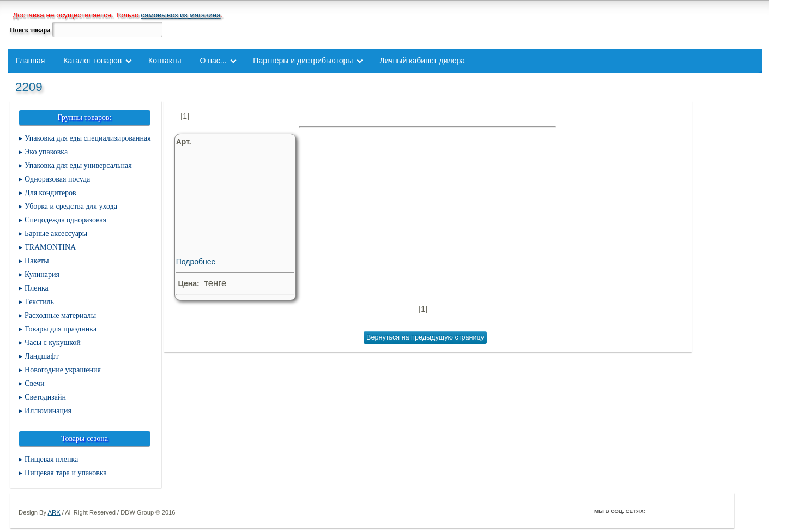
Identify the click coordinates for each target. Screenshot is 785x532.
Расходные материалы (60, 315)
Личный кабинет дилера (422, 61)
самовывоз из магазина (181, 15)
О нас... (213, 61)
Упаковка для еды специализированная (88, 138)
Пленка (37, 288)
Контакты (165, 61)
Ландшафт (42, 356)
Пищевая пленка (51, 459)
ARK (54, 512)
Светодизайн (45, 397)
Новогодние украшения (63, 370)
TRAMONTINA (50, 247)
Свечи (34, 383)
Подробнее (233, 220)
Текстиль (39, 302)
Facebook (656, 511)
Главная (30, 61)
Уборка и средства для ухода (71, 206)
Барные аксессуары (56, 234)
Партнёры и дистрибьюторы (303, 61)
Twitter (672, 511)
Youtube (702, 511)
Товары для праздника (61, 329)
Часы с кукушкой (53, 343)
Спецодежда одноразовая (65, 220)
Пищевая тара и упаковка (66, 473)
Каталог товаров (92, 61)
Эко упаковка (46, 152)
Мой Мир (717, 511)
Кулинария (42, 274)
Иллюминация (48, 411)
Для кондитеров (50, 193)
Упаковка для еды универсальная (78, 165)
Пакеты (37, 261)
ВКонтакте (687, 511)
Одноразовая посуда (57, 179)
